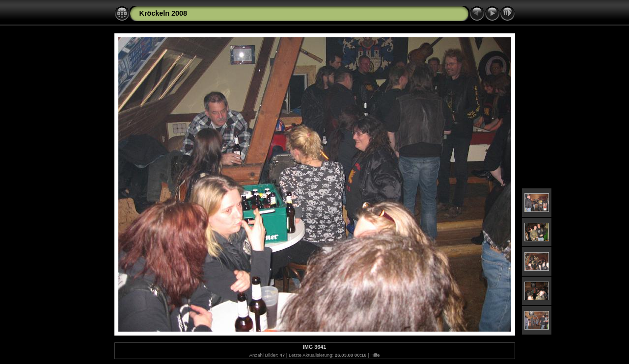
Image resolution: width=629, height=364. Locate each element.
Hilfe (375, 355)
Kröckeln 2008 (164, 13)
